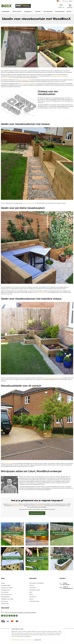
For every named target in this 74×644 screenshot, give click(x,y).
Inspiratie (32, 585)
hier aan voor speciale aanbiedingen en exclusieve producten (21, 613)
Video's (31, 594)
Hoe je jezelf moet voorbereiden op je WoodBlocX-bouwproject (37, 558)
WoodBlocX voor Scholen (7, 599)
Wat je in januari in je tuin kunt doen (62, 558)
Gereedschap (4, 601)
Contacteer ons (61, 8)
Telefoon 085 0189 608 (66, 584)
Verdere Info (38, 640)
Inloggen (70, 1)
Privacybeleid (33, 597)
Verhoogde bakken (6, 585)
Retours (31, 599)
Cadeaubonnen (5, 604)
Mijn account (65, 1)
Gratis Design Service (6, 594)
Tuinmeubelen (5, 592)
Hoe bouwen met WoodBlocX (37, 583)
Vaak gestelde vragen (35, 590)
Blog (30, 592)
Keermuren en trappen (7, 588)
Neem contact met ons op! (37, 513)
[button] (60, 1)
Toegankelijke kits (6, 597)
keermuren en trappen (29, 203)
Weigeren (23, 640)
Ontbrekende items (34, 601)
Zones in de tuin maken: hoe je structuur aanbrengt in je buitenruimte (37, 533)
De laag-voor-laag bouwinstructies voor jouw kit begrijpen (12, 558)
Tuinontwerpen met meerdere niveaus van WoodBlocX (12, 533)
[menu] (37, 12)
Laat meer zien (30, 640)
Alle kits (3, 583)
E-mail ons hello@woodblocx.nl (68, 588)
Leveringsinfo (33, 588)
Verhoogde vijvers (6, 590)
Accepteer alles (15, 640)
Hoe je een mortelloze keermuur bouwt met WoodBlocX (62, 533)
